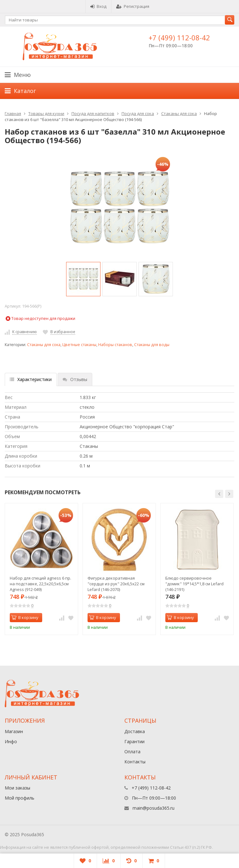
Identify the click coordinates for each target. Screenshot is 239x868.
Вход (98, 6)
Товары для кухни (46, 113)
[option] (83, 279)
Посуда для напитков (93, 113)
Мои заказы (17, 788)
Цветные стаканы (79, 345)
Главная (13, 113)
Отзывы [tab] (75, 379)
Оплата (132, 752)
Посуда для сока (138, 113)
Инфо (11, 741)
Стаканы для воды (152, 345)
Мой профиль (20, 798)
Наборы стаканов (115, 345)
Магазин (14, 731)
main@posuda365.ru (154, 808)
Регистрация (133, 6)
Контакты (135, 762)
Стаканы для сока (179, 113)
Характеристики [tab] (31, 379)
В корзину (25, 617)
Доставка (135, 731)
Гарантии (134, 741)
